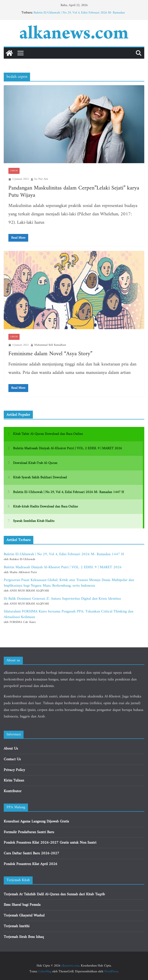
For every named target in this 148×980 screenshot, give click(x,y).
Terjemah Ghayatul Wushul (24, 916)
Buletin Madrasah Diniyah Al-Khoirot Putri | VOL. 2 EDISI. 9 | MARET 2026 (63, 567)
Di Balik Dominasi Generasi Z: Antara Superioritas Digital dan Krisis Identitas (62, 599)
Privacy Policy (14, 770)
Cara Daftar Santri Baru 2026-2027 (31, 853)
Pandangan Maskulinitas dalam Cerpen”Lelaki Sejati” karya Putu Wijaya (74, 192)
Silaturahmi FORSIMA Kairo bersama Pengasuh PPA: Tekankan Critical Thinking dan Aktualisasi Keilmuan (69, 614)
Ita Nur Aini (41, 179)
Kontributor (13, 791)
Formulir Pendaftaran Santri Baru (29, 832)
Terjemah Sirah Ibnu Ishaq (24, 937)
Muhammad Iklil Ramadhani (50, 345)
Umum (14, 171)
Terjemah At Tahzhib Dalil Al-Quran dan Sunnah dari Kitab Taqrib (54, 894)
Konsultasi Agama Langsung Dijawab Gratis (36, 821)
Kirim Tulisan (14, 781)
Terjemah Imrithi (17, 926)
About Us (11, 749)
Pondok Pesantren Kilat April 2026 (31, 864)
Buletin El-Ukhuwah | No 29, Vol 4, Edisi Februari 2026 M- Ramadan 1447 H (79, 15)
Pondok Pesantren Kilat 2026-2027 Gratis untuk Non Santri (50, 843)
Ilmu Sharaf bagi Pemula (22, 905)
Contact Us (12, 759)
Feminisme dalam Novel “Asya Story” (50, 354)
